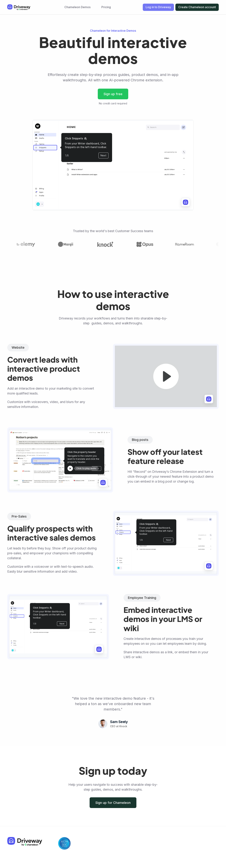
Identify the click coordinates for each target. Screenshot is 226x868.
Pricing (106, 7)
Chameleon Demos (77, 7)
